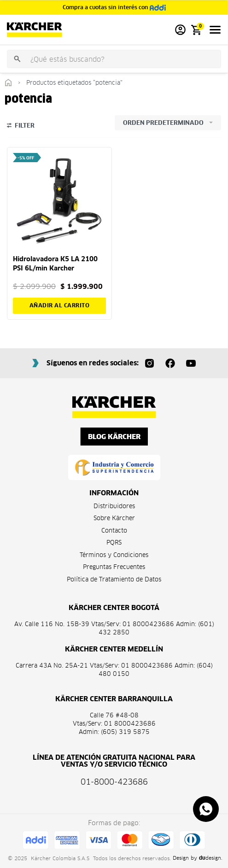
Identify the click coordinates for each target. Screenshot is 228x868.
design (210, 858)
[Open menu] (215, 30)
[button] (59, 305)
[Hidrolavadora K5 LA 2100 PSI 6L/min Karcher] (59, 199)
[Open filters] (21, 127)
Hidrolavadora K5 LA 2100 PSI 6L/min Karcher (55, 264)
